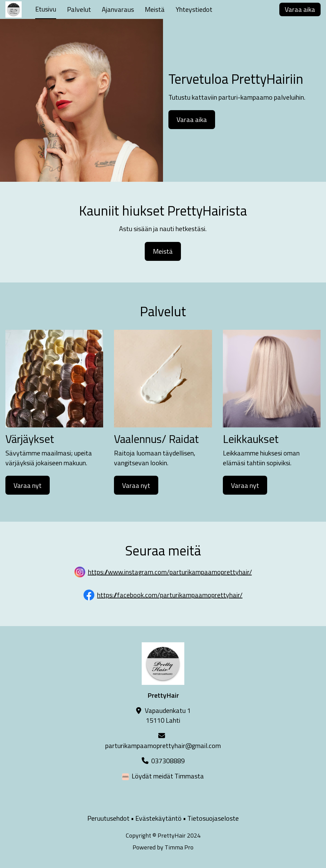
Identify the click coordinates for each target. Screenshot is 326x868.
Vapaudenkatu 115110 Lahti (168, 715)
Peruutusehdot (108, 818)
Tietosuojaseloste (213, 818)
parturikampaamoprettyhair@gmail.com (163, 746)
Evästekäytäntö (158, 818)
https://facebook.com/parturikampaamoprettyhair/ (170, 595)
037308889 (168, 761)
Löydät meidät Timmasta (168, 776)
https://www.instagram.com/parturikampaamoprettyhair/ (170, 572)
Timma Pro (179, 847)
